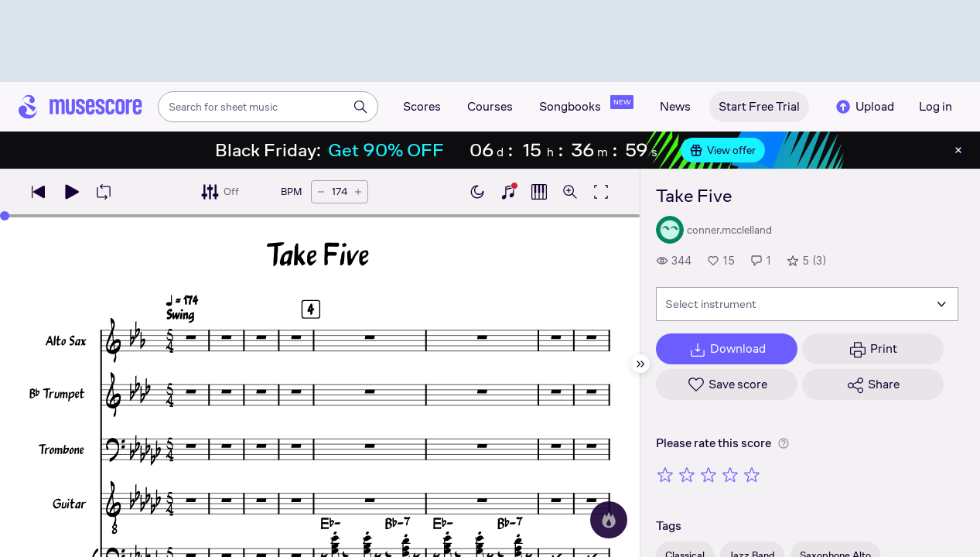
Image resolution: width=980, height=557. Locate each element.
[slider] (5, 216)
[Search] (360, 107)
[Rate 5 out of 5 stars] (752, 474)
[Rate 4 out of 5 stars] (730, 474)
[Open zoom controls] (570, 192)
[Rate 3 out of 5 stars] (709, 474)
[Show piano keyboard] (508, 192)
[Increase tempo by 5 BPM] (358, 192)
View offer (723, 150)
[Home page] (80, 107)
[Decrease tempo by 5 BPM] (321, 192)
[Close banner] (958, 150)
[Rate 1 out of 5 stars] (665, 474)
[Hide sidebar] (640, 364)
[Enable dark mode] (477, 192)
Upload (864, 107)
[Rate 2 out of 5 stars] (687, 474)
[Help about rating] (784, 443)
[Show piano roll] (539, 192)
